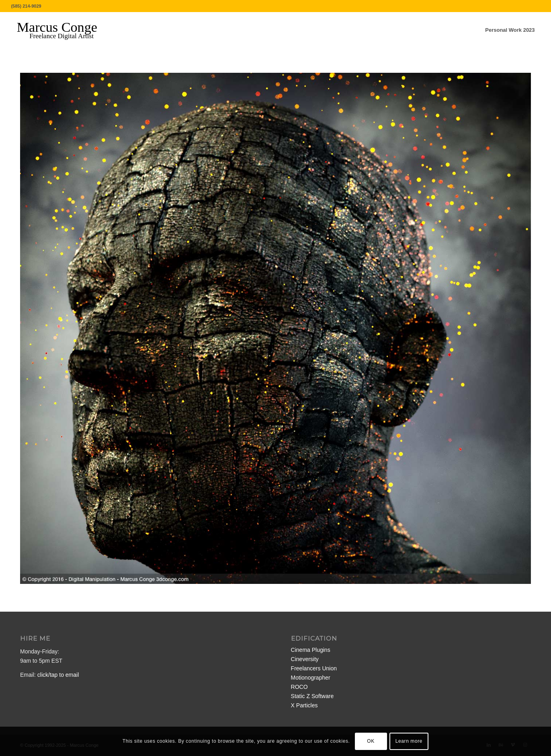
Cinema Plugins (311, 650)
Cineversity (305, 659)
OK (371, 741)
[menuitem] (510, 30)
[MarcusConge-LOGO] (63, 30)
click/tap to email (58, 675)
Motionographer (311, 678)
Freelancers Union (314, 668)
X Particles (304, 705)
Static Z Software (312, 696)
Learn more (409, 741)
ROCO (299, 687)
